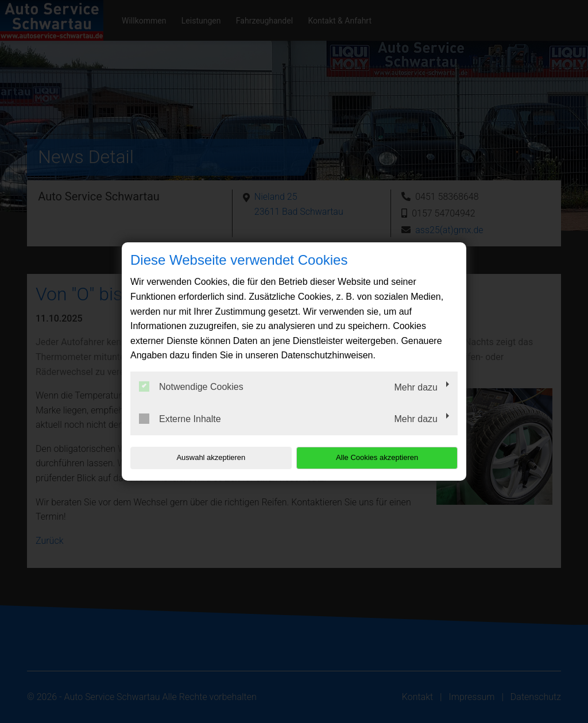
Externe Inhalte (180, 419)
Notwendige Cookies (191, 386)
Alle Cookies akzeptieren (384, 457)
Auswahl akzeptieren (204, 457)
